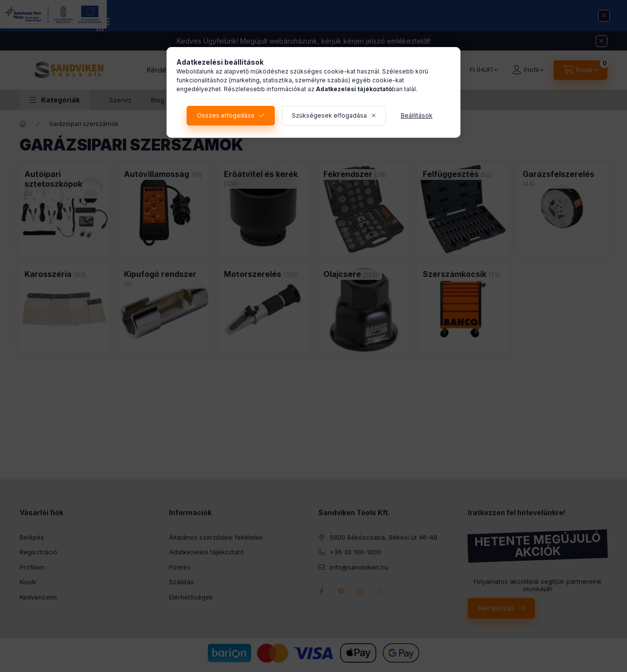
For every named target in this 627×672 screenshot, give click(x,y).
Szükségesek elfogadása (329, 115)
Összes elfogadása (226, 115)
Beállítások (417, 115)
